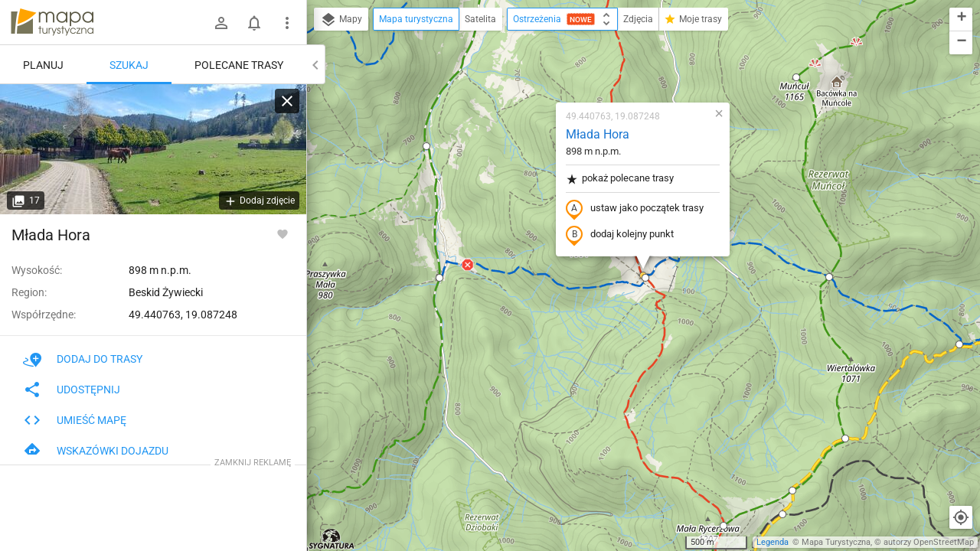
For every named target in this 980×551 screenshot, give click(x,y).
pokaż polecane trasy (620, 179)
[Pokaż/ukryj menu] (287, 23)
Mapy (341, 20)
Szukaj (129, 65)
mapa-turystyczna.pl (52, 22)
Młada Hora (598, 134)
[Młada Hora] (153, 149)
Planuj (43, 65)
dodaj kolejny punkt (620, 235)
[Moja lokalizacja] (961, 517)
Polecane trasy (239, 65)
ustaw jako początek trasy (635, 209)
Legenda (773, 542)
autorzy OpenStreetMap (929, 542)
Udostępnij (72, 390)
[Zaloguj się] (221, 23)
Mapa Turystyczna (836, 542)
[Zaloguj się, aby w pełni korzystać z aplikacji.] (283, 233)
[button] (439, 278)
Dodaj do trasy (83, 359)
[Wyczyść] (287, 101)
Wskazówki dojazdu (96, 451)
